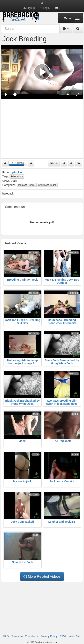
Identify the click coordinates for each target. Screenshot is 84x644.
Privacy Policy (49, 636)
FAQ (6, 636)
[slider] (37, 94)
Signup (29, 8)
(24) (54, 163)
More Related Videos (42, 576)
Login (45, 8)
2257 (63, 636)
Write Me (74, 636)
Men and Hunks (26, 185)
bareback (17, 176)
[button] (58, 8)
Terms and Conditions (25, 636)
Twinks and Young (47, 185)
